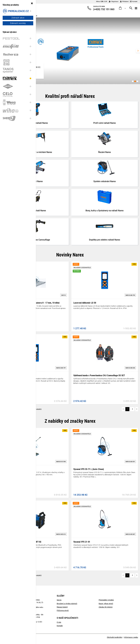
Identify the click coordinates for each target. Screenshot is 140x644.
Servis (59, 600)
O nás (59, 622)
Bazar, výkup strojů (106, 604)
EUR (106, 2)
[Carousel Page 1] (133, 81)
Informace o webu (131, 637)
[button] (122, 8)
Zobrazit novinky (18, 23)
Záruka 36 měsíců (105, 607)
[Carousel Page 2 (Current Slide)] (135, 81)
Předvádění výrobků (106, 600)
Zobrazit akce (18, 18)
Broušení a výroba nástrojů (67, 604)
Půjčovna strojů (63, 610)
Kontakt (134, 2)
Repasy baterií (62, 607)
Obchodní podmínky (115, 637)
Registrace (114, 2)
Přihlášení (124, 2)
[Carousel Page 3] (137, 81)
